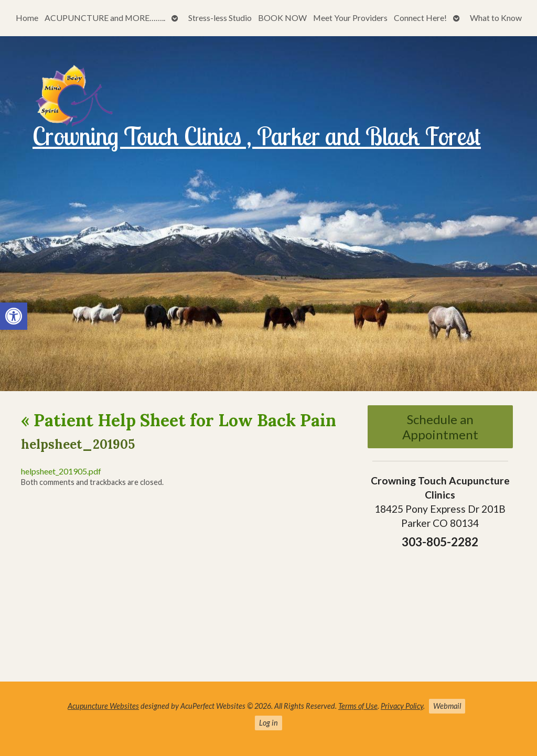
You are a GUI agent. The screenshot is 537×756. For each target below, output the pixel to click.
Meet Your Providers (350, 18)
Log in (268, 723)
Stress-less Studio (220, 18)
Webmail (447, 706)
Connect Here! (420, 18)
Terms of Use (358, 706)
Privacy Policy (402, 706)
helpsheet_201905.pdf (61, 471)
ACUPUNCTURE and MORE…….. (105, 18)
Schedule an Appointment (440, 427)
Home (27, 18)
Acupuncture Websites (103, 706)
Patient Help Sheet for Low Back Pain (179, 420)
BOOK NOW (282, 18)
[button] (14, 316)
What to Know (496, 18)
